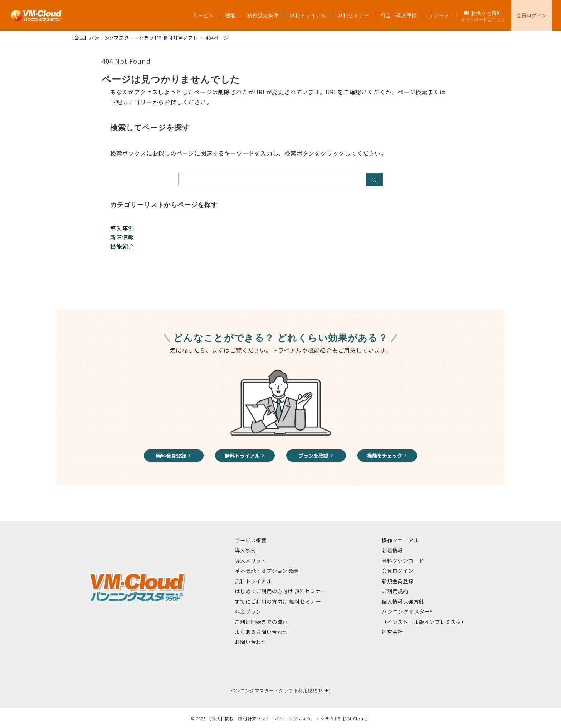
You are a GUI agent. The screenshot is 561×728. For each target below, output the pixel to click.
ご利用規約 (395, 591)
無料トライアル (253, 581)
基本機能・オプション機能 (267, 571)
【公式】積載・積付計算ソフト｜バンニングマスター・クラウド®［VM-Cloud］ (289, 719)
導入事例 (122, 228)
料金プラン (248, 611)
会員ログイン (398, 571)
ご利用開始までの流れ (261, 622)
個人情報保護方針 (403, 601)
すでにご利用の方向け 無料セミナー (278, 601)
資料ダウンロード (403, 561)
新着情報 (122, 237)
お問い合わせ (251, 642)
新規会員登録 (398, 581)
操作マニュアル (400, 540)
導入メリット (251, 561)
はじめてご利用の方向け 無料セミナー (280, 591)
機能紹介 (122, 246)
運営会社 (392, 632)
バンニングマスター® (407, 611)
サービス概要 (251, 540)
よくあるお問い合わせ (261, 632)
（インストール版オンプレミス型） (424, 622)
